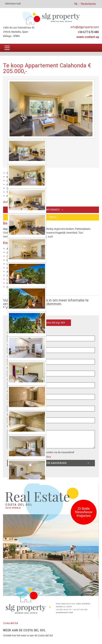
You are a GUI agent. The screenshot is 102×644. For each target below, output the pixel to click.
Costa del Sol (10, 623)
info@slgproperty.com (85, 27)
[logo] (51, 18)
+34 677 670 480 (88, 32)
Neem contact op (88, 37)
